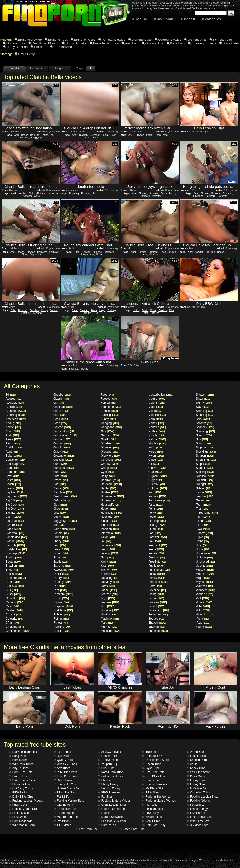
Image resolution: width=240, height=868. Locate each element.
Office (155, 460)
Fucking (54, 310)
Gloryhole (110, 456)
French (109, 411)
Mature (157, 399)
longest (189, 19)
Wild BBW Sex (198, 821)
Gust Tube (106, 768)
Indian (109, 521)
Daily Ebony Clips (22, 780)
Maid (107, 623)
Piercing (157, 521)
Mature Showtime (111, 817)
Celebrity (15, 619)
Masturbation (161, 395)
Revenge (157, 590)
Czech (61, 480)
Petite (156, 517)
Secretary (158, 615)
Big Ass (15, 492)
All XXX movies (109, 752)
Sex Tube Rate (154, 772)
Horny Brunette (76, 43)
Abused (13, 399)
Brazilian (24, 138)
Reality (157, 578)
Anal (17, 135)
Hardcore (145, 196)
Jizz (107, 558)
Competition (64, 431)
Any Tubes (62, 768)
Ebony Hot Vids (65, 784)
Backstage (16, 464)
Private (156, 553)
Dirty (60, 513)
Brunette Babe (142, 40)
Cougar (62, 443)
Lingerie (110, 610)
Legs (108, 598)
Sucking (37, 313)
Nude (155, 448)
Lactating (109, 578)
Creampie (63, 456)
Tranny (84, 369)
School (156, 606)
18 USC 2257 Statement (114, 863)
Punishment (159, 570)
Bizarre (14, 525)
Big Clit (14, 500)
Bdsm (13, 480)
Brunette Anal (197, 40)
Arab (12, 435)
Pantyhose (159, 500)
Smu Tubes (18, 776)
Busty (164, 193)
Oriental (157, 484)
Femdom (63, 594)
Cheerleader (17, 631)
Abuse (133, 863)
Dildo (32, 193)
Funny (108, 419)
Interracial (111, 533)
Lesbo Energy (197, 809)
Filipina (61, 602)
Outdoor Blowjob (170, 40)
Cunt (60, 472)
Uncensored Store (156, 760)
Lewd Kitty (151, 813)
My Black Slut (153, 788)
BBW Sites (151, 793)
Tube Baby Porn (66, 776)
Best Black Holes (155, 776)
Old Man (157, 468)
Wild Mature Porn (22, 825)
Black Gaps (196, 776)
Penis (156, 509)
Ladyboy (110, 582)
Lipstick (108, 615)
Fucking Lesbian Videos (26, 801)
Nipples (157, 443)
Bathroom (15, 472)
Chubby (62, 395)
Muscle (156, 435)
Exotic (61, 562)
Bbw (12, 476)
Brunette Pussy (85, 40)
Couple (62, 448)
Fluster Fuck (108, 756)
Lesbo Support (65, 813)
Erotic (61, 549)
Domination (64, 529)
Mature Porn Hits (66, 817)
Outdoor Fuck (16, 43)
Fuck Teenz (18, 805)
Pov (155, 541)
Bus (12, 590)
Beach (24, 135)
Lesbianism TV (65, 809)
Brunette (35, 135)
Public (172, 252)
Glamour (110, 448)
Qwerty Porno (64, 760)
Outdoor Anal (155, 43)
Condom (62, 439)
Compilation (65, 435)
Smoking (26, 313)
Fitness (61, 623)
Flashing (62, 627)
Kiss (107, 566)
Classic (61, 399)
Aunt (12, 452)
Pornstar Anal (222, 40)
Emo (60, 545)
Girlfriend (41, 193)
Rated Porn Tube (111, 772)
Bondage (15, 553)
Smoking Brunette (204, 43)
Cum (60, 464)
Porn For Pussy (154, 825)
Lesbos (104, 813)
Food (107, 395)
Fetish (61, 598)
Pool (155, 533)
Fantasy (62, 582)
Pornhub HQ (152, 756)
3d (11, 395)
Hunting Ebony (109, 788)
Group (109, 468)
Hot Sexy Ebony (21, 788)
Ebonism (105, 780)
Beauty (14, 488)
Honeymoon (111, 500)
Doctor (61, 517)
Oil (153, 464)
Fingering (74, 193)
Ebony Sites (196, 784)
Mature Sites (152, 817)
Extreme (62, 566)
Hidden (109, 492)
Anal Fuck (132, 43)
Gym (107, 472)
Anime (13, 427)
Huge (102, 310)
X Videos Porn (198, 825)
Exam (60, 558)
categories (213, 19)
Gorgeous (111, 460)
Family (61, 578)
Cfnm (13, 623)
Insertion (53, 193)
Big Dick (15, 509)
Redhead (158, 582)
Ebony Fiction (20, 784)
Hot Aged (150, 805)
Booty (13, 562)
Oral (155, 472)
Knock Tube (196, 768)
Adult (192, 764)
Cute (60, 476)
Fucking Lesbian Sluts (203, 797)
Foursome (111, 407)
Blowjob (83, 135)
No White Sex (197, 788)
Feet (60, 590)
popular (141, 19)
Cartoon (14, 602)
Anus (95, 138)
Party (156, 505)
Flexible (62, 631)
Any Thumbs (19, 768)
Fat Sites (105, 797)
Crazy (60, 452)
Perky (155, 513)
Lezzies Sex (196, 813)
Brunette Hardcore (106, 43)
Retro (155, 586)
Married (109, 627)
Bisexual (15, 521)
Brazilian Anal (63, 47)
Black (94, 310)
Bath (12, 468)
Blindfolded (16, 537)
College (62, 427)
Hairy (108, 476)
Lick (107, 606)
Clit (59, 403)
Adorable (15, 403)
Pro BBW (61, 821)
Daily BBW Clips (21, 797)
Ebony (61, 541)
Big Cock (15, 505)
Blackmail (15, 533)
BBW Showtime (110, 793)
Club (60, 415)
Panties (157, 496)
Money (156, 423)
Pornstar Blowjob (114, 40)
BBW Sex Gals (65, 793)
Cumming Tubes (199, 793)
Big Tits (15, 513)
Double (61, 533)
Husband (110, 517)
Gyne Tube (151, 768)
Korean (109, 574)
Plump (156, 529)
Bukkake (15, 586)
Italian (108, 537)
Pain (155, 492)
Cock (96, 313)
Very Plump (151, 821)
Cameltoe (15, 598)
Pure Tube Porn (65, 772)
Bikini (24, 255)
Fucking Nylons (198, 801)
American (16, 419)
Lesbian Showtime (111, 809)
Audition (14, 448)
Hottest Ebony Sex (67, 788)
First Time (63, 610)
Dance (61, 488)
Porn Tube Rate (21, 772)
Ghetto (108, 439)
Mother (157, 431)
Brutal (13, 582)
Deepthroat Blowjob (45, 43)
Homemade (112, 496)
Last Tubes (62, 752)
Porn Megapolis (21, 821)
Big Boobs (16, 496)
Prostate (156, 558)
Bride (12, 570)
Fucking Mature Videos (114, 801)
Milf (155, 411)
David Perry (26, 54)
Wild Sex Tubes (65, 764)
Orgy (155, 480)
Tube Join (150, 752)
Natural (157, 439)
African (14, 407)
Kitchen (109, 570)
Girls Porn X (107, 825)
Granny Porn (63, 805)
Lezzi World (18, 817)
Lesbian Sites (153, 809)
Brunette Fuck (58, 40)
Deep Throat (161, 135)
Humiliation (111, 513)
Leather (109, 594)
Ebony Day (151, 780)
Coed (60, 423)
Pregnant (158, 545)
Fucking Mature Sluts (69, 801)
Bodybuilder (16, 549)
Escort (61, 553)
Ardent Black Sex (111, 776)
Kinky (108, 562)
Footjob (109, 399)
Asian (13, 439)
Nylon (156, 456)
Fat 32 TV (62, 797)
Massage (111, 631)
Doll (59, 525)
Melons (156, 403)
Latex (108, 586)
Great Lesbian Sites (112, 805)
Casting (14, 610)
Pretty (156, 549)
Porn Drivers (19, 760)
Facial (105, 135)
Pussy (45, 310)
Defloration (63, 500)
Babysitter (15, 460)
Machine (110, 619)
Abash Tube (152, 764)
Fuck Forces (196, 756)
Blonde (15, 541)
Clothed (61, 411)
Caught (14, 615)
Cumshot (95, 135)
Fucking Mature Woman (159, 801)
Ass (53, 135)
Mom (155, 419)
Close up (227, 193)
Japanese (111, 545)
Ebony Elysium (198, 780)
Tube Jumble (108, 760)
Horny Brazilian (17, 47)
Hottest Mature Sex (23, 809)
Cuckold (62, 460)
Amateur (16, 411)
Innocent (110, 525)
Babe (77, 252)
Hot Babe (41, 47)
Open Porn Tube (132, 829)
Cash (12, 606)
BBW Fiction (19, 793)
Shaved (157, 623)
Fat (59, 586)
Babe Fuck (178, 43)
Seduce (157, 619)
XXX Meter (62, 825)
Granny (109, 464)
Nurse (156, 452)
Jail (106, 541)
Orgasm (28, 196)
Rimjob (156, 598)
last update (166, 19)
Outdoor (154, 255)
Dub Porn (61, 756)
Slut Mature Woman (112, 821)
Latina (45, 135)
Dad (59, 484)
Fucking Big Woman (157, 797)
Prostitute (157, 562)
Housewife (111, 505)
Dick (171, 310)
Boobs (221, 252)
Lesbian (22, 193)
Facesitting (64, 570)
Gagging (110, 423)
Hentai (108, 488)
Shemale (74, 369)
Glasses (109, 452)
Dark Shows (63, 780)
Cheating (15, 627)
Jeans (108, 549)
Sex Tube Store (198, 772)
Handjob (110, 480)
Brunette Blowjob (30, 40)
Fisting (61, 619)
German (110, 435)
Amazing (15, 415)
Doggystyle (37, 138)
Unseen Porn (197, 760)
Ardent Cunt (196, 752)
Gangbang (111, 427)
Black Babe (231, 43)
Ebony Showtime (155, 784)
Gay (107, 431)
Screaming (159, 610)
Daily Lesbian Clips (23, 752)
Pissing (156, 525)
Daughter (63, 492)
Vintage (84, 255)
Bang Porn (18, 756)
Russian (157, 602)
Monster (157, 427)
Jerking (109, 553)
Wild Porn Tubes (21, 764)
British (14, 574)
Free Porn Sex (87, 829)
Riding (145, 313)
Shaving (156, 627)
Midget (155, 407)
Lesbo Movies (20, 813)
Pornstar (86, 193)
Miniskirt (157, 415)
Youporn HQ (108, 764)
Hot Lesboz (196, 805)
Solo (95, 193)
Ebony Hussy (108, 784)
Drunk (60, 537)
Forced (108, 403)
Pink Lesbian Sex (200, 817)
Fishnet (61, 615)
